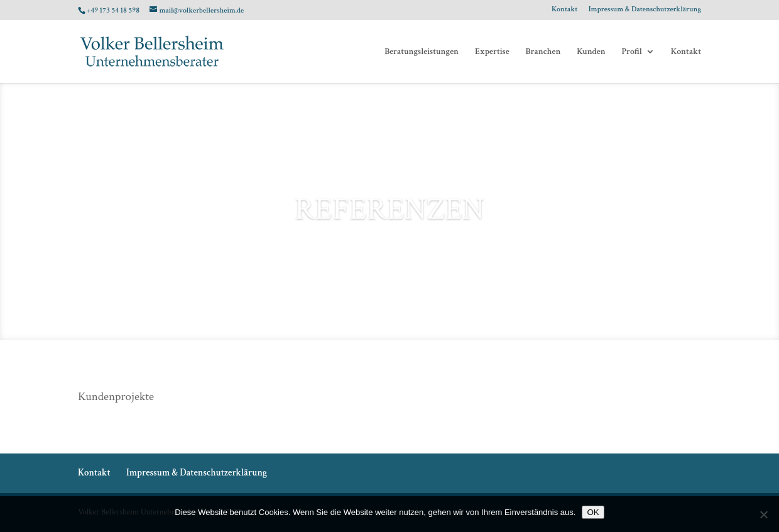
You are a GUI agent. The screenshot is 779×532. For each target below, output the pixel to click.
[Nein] (763, 514)
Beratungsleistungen (422, 52)
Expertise (492, 52)
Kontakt (564, 10)
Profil (632, 52)
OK (593, 512)
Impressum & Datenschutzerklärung (645, 10)
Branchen (543, 52)
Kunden (591, 52)
